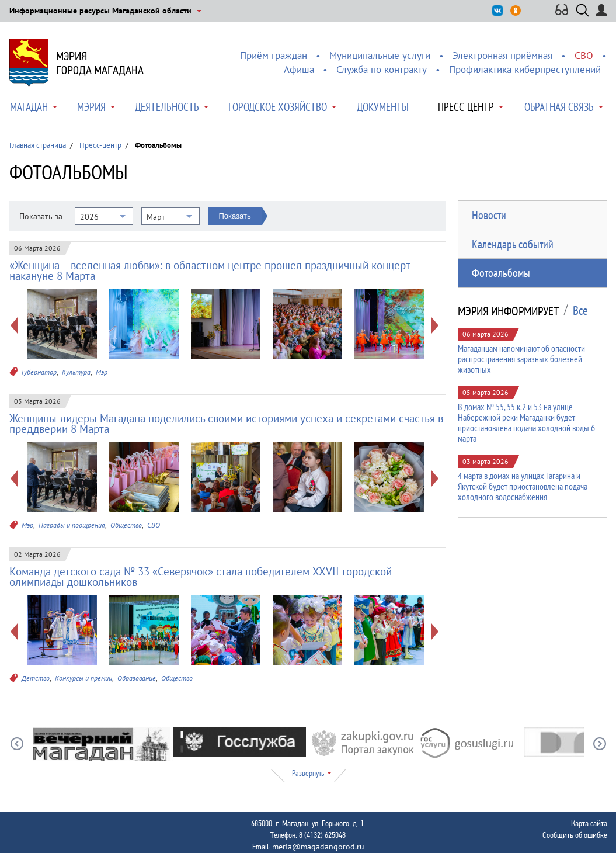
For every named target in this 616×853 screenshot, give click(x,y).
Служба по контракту (382, 70)
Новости (489, 215)
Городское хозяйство (278, 107)
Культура (76, 372)
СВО (584, 56)
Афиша (299, 70)
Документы (383, 107)
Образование (137, 678)
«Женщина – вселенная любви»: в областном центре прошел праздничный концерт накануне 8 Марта (210, 271)
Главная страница (38, 145)
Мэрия (91, 107)
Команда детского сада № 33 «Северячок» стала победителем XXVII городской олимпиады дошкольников (201, 577)
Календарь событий (513, 244)
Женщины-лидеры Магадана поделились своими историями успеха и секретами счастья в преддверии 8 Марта (226, 424)
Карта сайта (589, 823)
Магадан (29, 107)
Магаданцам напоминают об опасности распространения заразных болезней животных (521, 359)
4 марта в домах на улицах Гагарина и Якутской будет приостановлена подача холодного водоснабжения (523, 486)
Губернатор (39, 372)
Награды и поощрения (72, 525)
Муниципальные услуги (380, 56)
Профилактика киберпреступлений (525, 70)
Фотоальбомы (501, 273)
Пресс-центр (466, 107)
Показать (235, 216)
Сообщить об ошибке (575, 835)
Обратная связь (559, 107)
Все (580, 311)
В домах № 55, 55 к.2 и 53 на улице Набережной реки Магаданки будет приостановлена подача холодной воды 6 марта (526, 422)
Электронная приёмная (502, 56)
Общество (126, 525)
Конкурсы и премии (83, 678)
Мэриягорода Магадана (100, 63)
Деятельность (167, 107)
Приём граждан (274, 56)
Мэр (102, 372)
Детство (36, 678)
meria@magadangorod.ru (318, 847)
